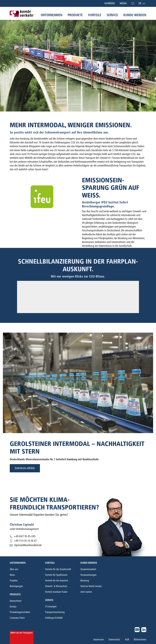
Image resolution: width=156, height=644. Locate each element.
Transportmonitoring (55, 612)
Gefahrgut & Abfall (54, 618)
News (12, 575)
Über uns (14, 569)
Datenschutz (114, 640)
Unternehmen (51, 15)
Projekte (14, 581)
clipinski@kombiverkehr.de (28, 545)
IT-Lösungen (51, 607)
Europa (13, 607)
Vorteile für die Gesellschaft (58, 569)
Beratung (85, 581)
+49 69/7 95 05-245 (25, 536)
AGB (127, 640)
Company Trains (17, 618)
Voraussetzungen (88, 575)
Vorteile (95, 15)
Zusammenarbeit (88, 569)
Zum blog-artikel (25, 468)
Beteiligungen (16, 586)
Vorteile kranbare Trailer (56, 592)
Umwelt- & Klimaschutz (56, 586)
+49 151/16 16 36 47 (25, 541)
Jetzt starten (86, 592)
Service (112, 15)
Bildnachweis (140, 640)
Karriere (110, 3)
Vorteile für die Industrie (57, 581)
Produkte (75, 15)
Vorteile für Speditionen (56, 575)
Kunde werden (135, 15)
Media (123, 3)
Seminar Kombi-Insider (91, 586)
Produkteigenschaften (20, 612)
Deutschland (16, 601)
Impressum (99, 640)
